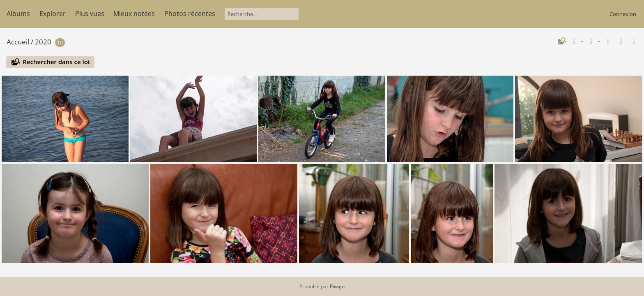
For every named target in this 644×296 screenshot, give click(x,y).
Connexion (623, 14)
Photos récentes (190, 14)
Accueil (18, 42)
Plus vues (90, 14)
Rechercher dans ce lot (56, 62)
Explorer (53, 14)
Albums (18, 14)
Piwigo (337, 286)
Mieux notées (134, 14)
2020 (43, 42)
